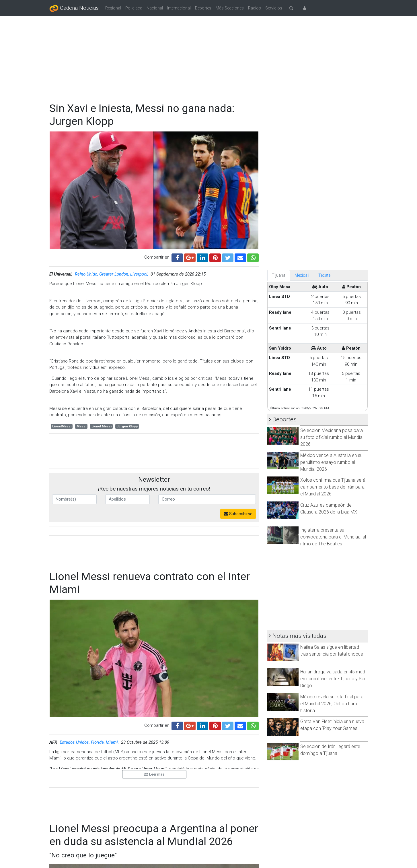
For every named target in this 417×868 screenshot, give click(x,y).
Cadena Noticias (74, 8)
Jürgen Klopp (127, 426)
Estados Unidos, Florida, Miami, (90, 742)
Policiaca (134, 8)
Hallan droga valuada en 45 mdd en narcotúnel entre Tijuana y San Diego (333, 679)
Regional (113, 8)
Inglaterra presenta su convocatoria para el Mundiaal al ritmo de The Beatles (333, 537)
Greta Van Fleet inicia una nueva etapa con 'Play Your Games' (332, 725)
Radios (255, 8)
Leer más (154, 774)
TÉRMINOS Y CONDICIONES (166, 837)
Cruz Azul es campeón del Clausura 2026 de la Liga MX (329, 508)
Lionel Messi (102, 426)
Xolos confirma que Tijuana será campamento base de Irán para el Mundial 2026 (333, 487)
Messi (81, 426)
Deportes (203, 8)
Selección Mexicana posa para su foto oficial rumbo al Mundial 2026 (332, 437)
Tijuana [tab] (279, 275)
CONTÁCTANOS (332, 837)
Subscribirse (238, 514)
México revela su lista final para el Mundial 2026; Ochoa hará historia (332, 704)
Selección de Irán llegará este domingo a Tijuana (330, 750)
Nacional (155, 8)
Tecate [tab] (324, 275)
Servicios (274, 8)
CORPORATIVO (85, 837)
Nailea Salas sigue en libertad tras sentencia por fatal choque (332, 651)
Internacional (179, 8)
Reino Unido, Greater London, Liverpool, (112, 274)
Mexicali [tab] (302, 275)
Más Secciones (230, 8)
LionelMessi (62, 426)
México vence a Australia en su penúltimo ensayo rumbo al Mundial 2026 (331, 462)
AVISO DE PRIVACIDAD (254, 837)
